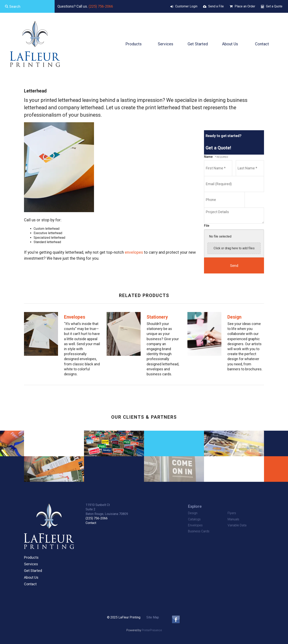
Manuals (233, 519)
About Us (230, 44)
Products (133, 44)
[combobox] (27, 6)
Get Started (198, 44)
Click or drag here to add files (234, 248)
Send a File (216, 6)
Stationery (157, 317)
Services (165, 44)
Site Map (153, 617)
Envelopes (75, 317)
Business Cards (199, 531)
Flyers (232, 513)
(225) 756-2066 (101, 6)
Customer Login (186, 6)
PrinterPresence (152, 630)
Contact (262, 44)
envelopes (134, 252)
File (207, 226)
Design (234, 317)
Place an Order (245, 6)
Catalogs (194, 519)
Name (209, 157)
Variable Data (237, 525)
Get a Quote (274, 6)
